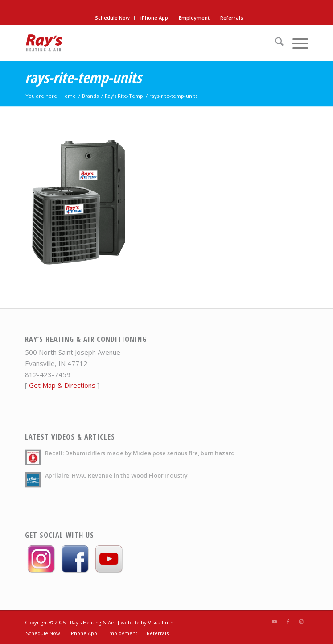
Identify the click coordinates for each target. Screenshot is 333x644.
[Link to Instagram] (301, 622)
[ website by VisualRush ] (147, 622)
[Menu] (296, 43)
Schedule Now (112, 18)
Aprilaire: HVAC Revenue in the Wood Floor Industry (116, 475)
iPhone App (154, 18)
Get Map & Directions (62, 385)
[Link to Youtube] (275, 622)
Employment (194, 18)
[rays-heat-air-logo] (138, 43)
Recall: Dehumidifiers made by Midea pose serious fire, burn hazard (140, 453)
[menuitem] (113, 18)
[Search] (275, 43)
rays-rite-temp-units (83, 77)
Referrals (232, 18)
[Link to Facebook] (288, 622)
